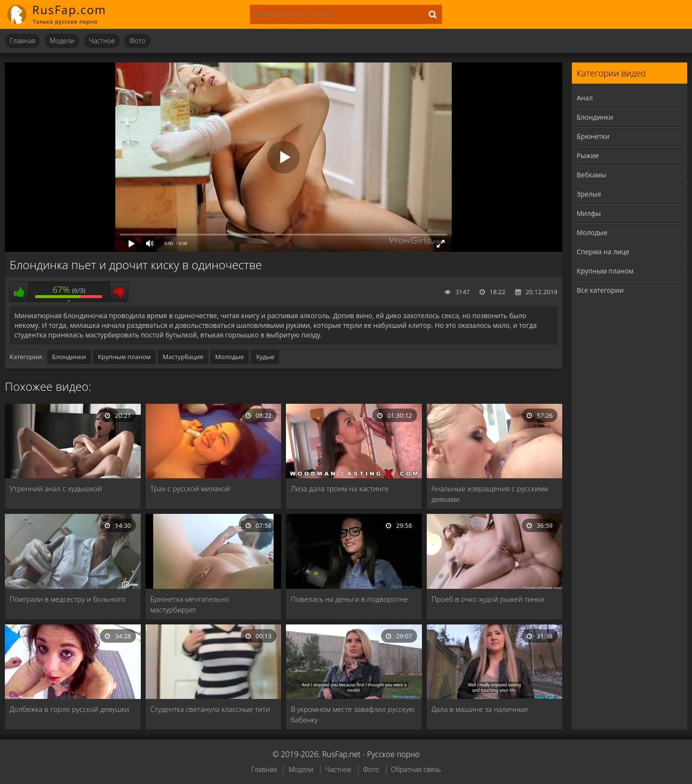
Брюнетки (593, 136)
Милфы (589, 213)
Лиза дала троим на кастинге (340, 488)
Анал (585, 98)
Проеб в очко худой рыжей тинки (488, 599)
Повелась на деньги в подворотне (349, 599)
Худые (265, 357)
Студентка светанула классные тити (210, 709)
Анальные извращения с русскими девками (490, 494)
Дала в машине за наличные (480, 709)
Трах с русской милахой (190, 488)
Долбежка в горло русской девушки (69, 709)
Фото (137, 41)
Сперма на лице (603, 252)
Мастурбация (183, 357)
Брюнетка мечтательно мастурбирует (190, 604)
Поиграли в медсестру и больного (68, 599)
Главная (22, 41)
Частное (102, 41)
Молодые (230, 357)
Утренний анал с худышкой (56, 488)
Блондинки (69, 357)
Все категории (600, 290)
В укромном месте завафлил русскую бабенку (352, 714)
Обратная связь (416, 769)
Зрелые (589, 194)
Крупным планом (124, 357)
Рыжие (588, 156)
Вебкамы (591, 175)
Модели (62, 41)
